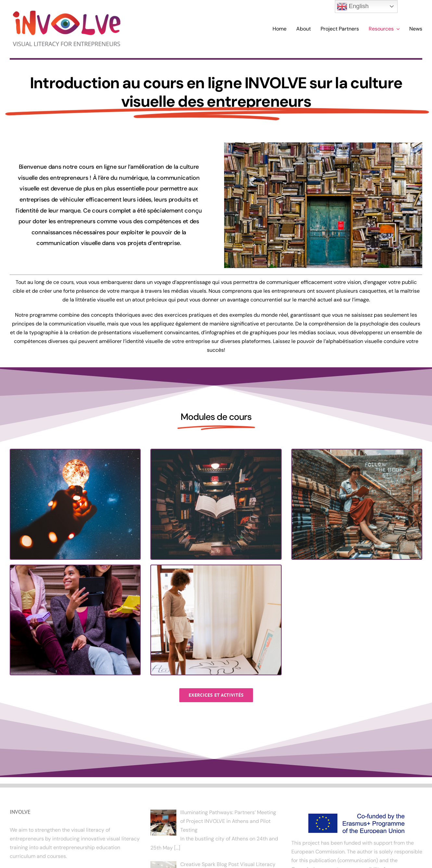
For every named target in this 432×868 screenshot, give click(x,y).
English (353, 6)
